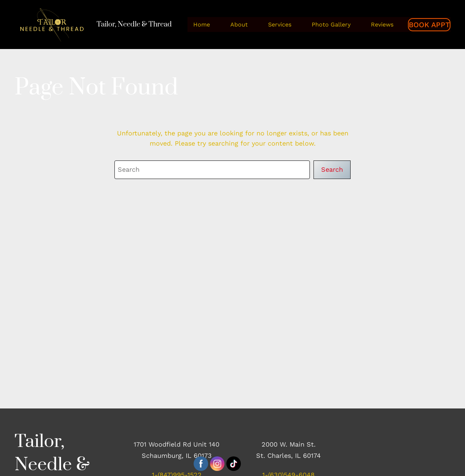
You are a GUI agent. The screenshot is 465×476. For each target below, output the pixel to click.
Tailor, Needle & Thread (134, 25)
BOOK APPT (429, 25)
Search (332, 169)
